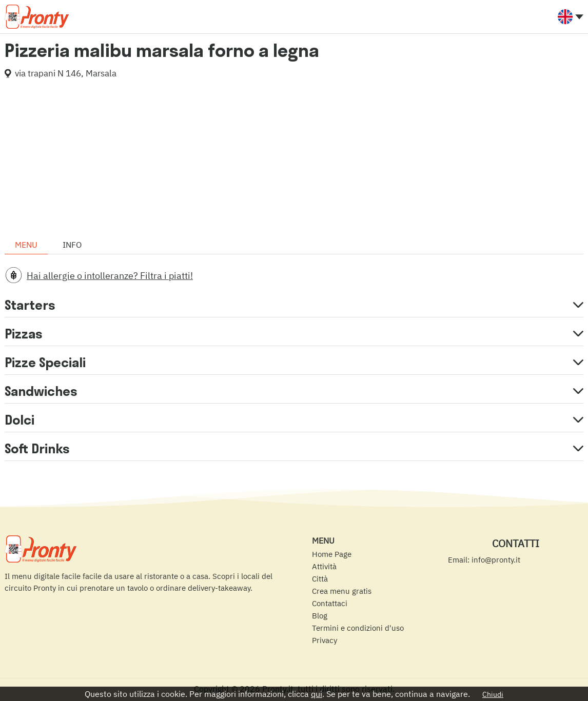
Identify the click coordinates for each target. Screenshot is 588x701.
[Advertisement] (294, 158)
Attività (324, 566)
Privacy (325, 640)
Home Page (332, 554)
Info (72, 245)
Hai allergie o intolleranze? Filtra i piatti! (110, 276)
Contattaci (330, 603)
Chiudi (493, 694)
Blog (320, 616)
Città (320, 579)
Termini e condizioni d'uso (358, 628)
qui (317, 694)
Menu (26, 245)
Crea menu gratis (342, 591)
